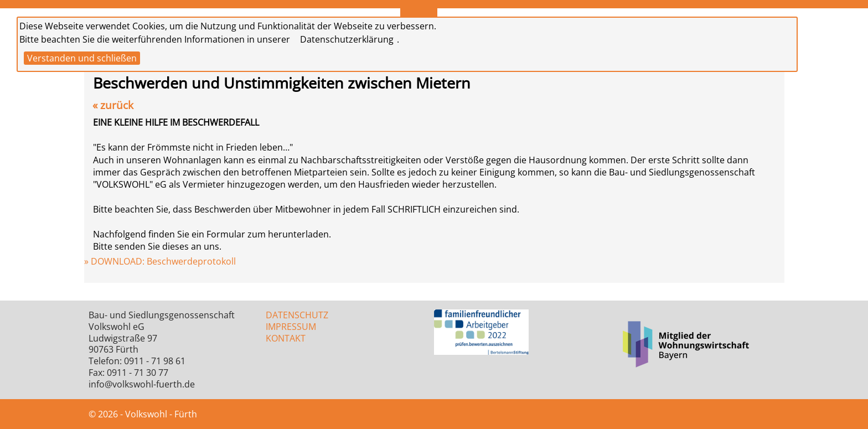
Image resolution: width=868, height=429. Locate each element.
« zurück (113, 105)
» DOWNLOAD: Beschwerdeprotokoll (160, 261)
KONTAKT (286, 338)
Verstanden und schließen (82, 58)
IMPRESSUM (291, 327)
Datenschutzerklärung (347, 39)
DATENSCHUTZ (297, 315)
